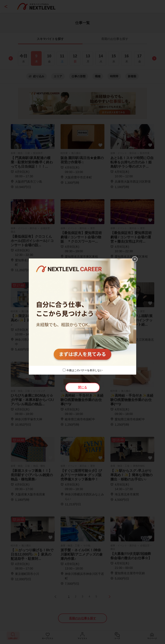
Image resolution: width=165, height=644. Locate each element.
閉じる (82, 387)
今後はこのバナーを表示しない (84, 370)
